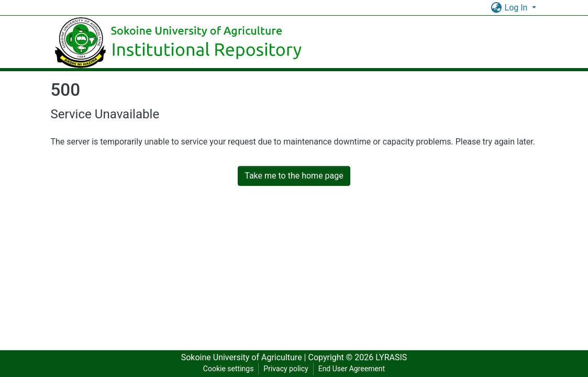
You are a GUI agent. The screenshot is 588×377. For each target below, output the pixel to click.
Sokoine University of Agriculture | (245, 357)
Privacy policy (286, 369)
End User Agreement (352, 369)
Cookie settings (229, 369)
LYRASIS (391, 357)
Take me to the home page (294, 176)
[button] (497, 8)
